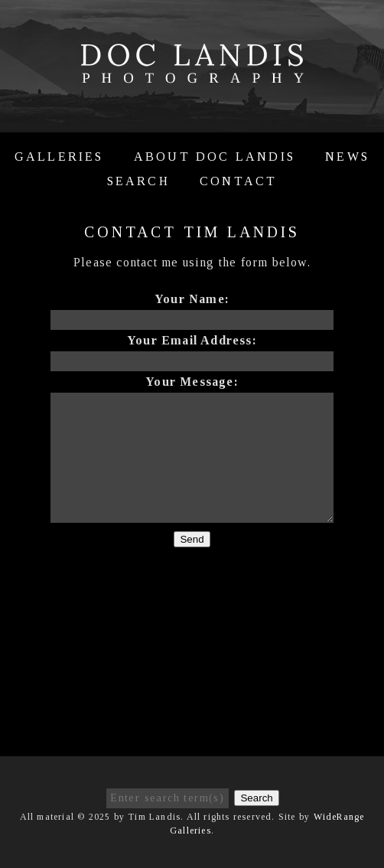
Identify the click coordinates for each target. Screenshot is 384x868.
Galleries (59, 157)
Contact (238, 181)
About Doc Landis (215, 157)
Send (192, 539)
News (347, 157)
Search (138, 181)
